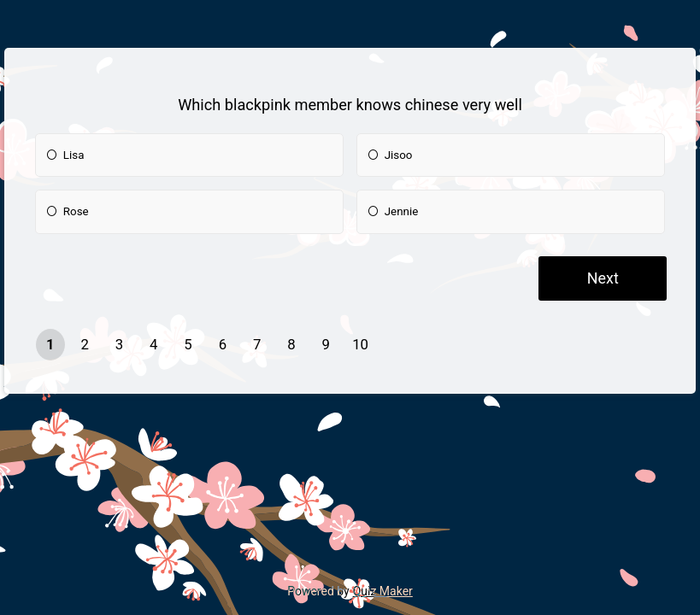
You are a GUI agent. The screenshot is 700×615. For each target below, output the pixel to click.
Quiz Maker (383, 591)
